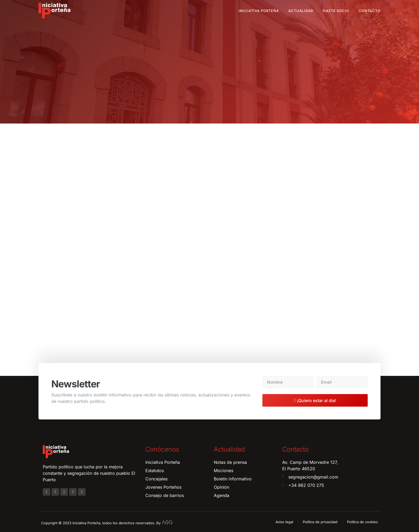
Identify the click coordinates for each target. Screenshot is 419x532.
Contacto (370, 11)
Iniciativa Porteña (259, 11)
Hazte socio (336, 11)
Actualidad (301, 11)
